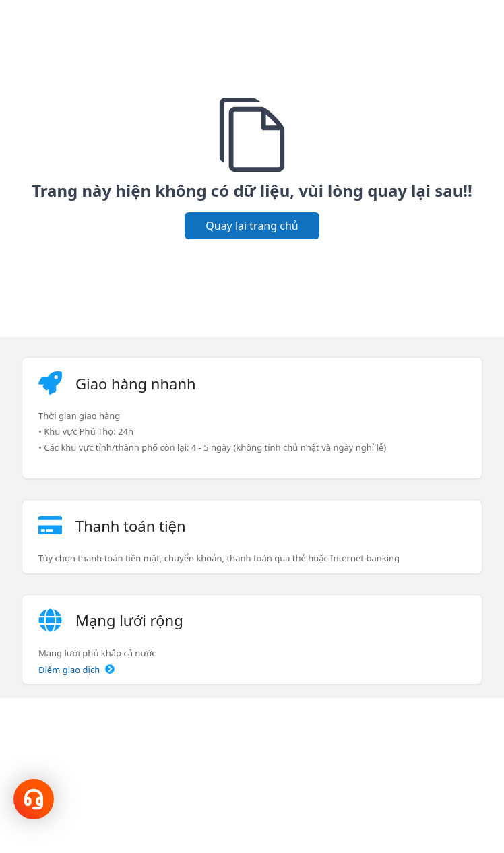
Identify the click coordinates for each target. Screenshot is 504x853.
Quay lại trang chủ (252, 226)
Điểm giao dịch (76, 670)
